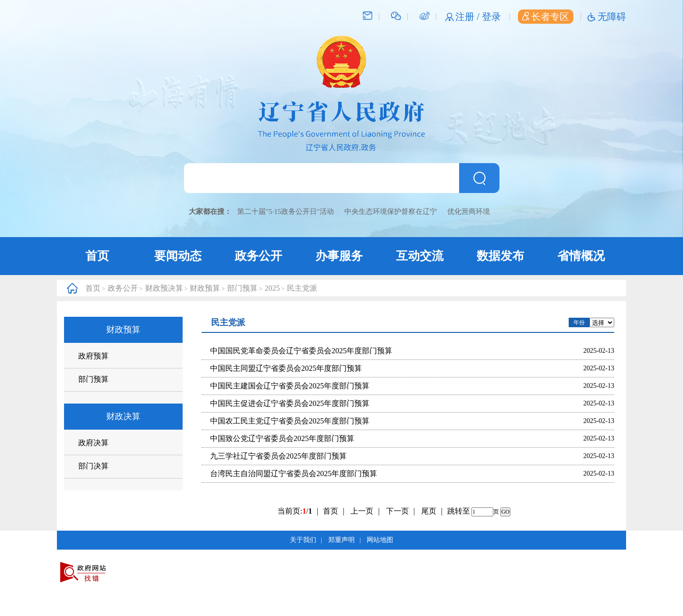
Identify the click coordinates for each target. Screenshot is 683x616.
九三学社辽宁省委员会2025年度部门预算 (278, 456)
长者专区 (546, 17)
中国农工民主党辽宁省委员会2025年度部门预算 (290, 421)
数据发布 (500, 256)
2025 (272, 288)
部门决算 (93, 466)
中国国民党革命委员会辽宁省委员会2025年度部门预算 (301, 351)
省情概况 (581, 256)
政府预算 (93, 356)
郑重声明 (341, 540)
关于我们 (303, 540)
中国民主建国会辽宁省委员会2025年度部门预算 (290, 386)
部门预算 (242, 288)
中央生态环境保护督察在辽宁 (391, 211)
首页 (97, 256)
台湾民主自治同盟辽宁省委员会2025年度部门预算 (294, 473)
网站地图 (380, 540)
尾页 (429, 511)
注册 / (469, 17)
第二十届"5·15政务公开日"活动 (286, 211)
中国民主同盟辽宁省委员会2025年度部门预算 (286, 368)
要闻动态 (178, 256)
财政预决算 (164, 288)
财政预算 (205, 288)
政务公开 (258, 256)
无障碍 (612, 17)
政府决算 (93, 443)
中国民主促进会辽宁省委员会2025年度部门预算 (290, 403)
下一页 (401, 511)
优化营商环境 (469, 211)
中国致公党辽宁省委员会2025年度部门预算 (282, 438)
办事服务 (339, 256)
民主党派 (302, 288)
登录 (491, 17)
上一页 (365, 511)
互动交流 (420, 256)
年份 (579, 322)
